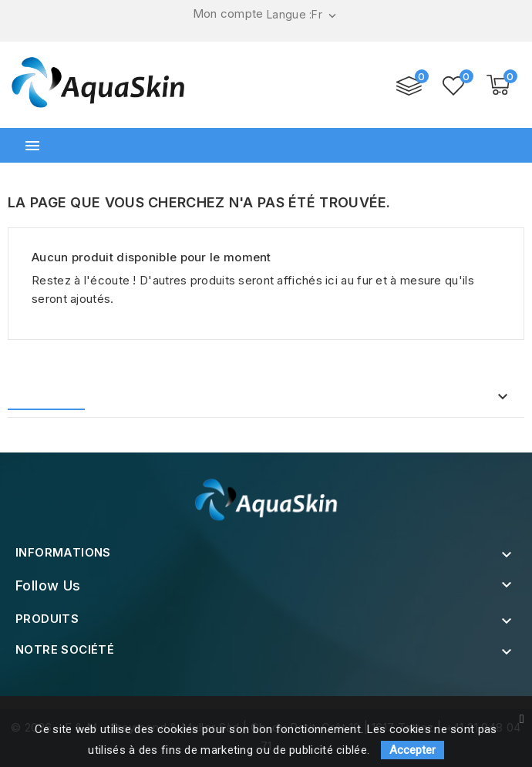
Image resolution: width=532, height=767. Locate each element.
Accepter (412, 750)
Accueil (50, 397)
